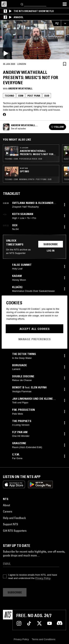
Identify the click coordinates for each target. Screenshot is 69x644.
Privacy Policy (43, 578)
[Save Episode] (65, 64)
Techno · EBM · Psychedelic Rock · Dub (23, 159)
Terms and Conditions (44, 639)
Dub (47, 96)
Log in (51, 251)
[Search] (22, 4)
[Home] (4, 4)
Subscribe (51, 244)
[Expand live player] (65, 23)
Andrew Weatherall (20, 88)
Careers (8, 511)
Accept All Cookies (35, 329)
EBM (21, 96)
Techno (9, 96)
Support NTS (10, 524)
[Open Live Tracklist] (56, 23)
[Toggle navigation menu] (65, 4)
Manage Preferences (35, 339)
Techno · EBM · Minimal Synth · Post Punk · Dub (28, 179)
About (6, 505)
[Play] (34, 40)
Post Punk (34, 96)
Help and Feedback (14, 518)
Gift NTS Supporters (15, 531)
